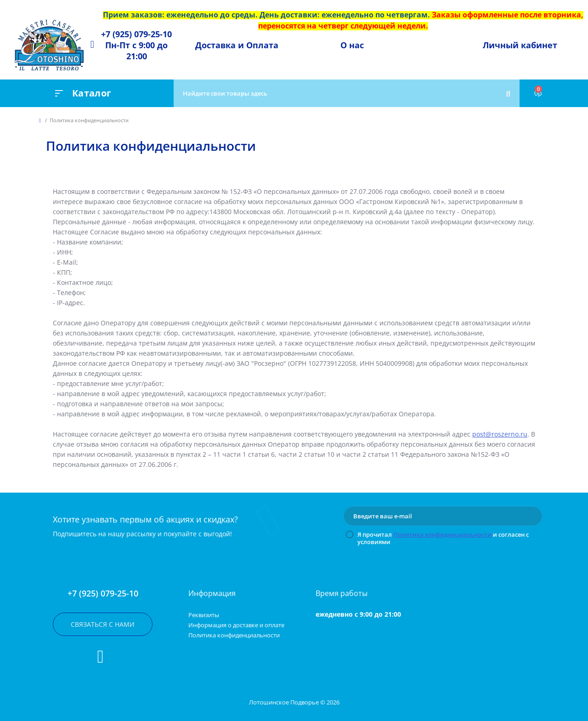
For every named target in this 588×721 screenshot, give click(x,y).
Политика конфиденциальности (442, 534)
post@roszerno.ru (500, 434)
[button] (137, 45)
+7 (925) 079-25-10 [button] (103, 593)
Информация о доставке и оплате (236, 625)
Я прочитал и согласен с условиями (443, 538)
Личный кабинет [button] (520, 45)
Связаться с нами (103, 624)
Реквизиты (204, 615)
